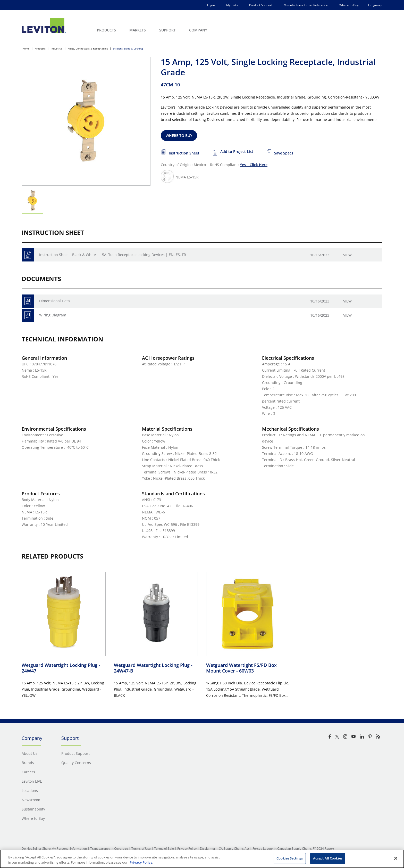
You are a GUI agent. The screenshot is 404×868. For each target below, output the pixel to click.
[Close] (396, 858)
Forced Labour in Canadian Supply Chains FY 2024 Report (293, 849)
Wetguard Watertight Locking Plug (61, 668)
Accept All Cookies (328, 858)
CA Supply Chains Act (234, 849)
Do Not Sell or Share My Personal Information (54, 849)
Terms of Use (141, 849)
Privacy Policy (187, 849)
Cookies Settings (290, 858)
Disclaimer (208, 849)
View (347, 255)
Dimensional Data (54, 301)
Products (40, 48)
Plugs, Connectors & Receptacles (88, 48)
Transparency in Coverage (109, 849)
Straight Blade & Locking (128, 48)
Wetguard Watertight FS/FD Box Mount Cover (241, 668)
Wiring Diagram (53, 315)
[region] (202, 859)
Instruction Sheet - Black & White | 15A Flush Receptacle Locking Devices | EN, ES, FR (113, 255)
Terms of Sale (164, 849)
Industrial (57, 48)
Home (26, 48)
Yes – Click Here (254, 165)
